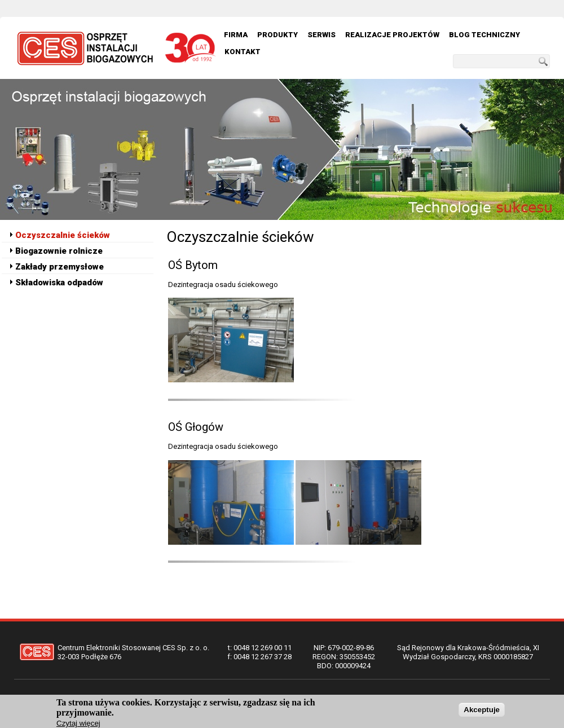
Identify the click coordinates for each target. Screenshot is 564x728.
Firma (236, 35)
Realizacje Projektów (392, 35)
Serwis (321, 35)
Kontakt (243, 52)
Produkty (277, 35)
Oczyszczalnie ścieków (63, 235)
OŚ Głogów (196, 427)
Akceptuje (482, 712)
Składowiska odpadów (59, 283)
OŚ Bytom (193, 265)
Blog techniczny (484, 35)
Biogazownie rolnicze (59, 251)
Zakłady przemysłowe (60, 267)
